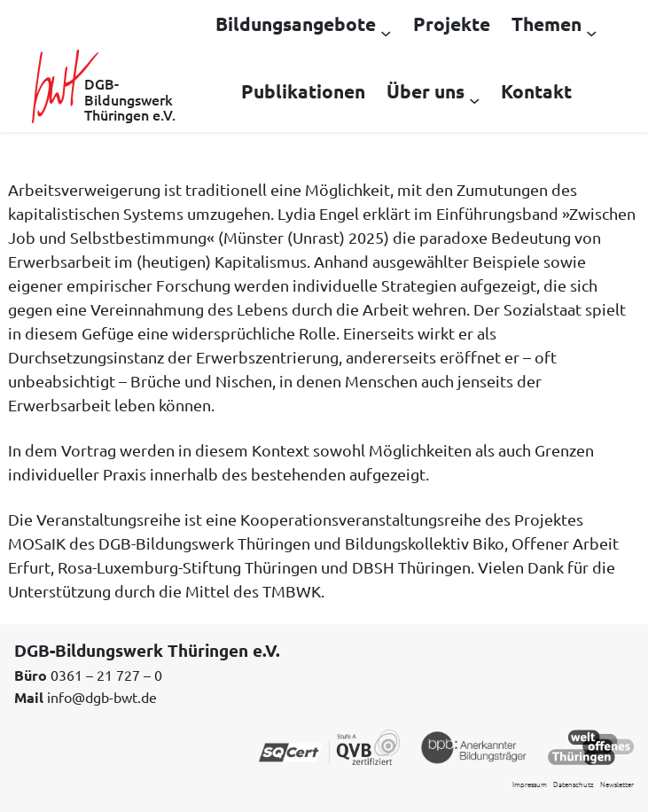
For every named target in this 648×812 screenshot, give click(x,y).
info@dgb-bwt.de (102, 697)
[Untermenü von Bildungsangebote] (386, 32)
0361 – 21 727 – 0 (106, 675)
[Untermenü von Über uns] (474, 99)
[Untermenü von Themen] (591, 32)
